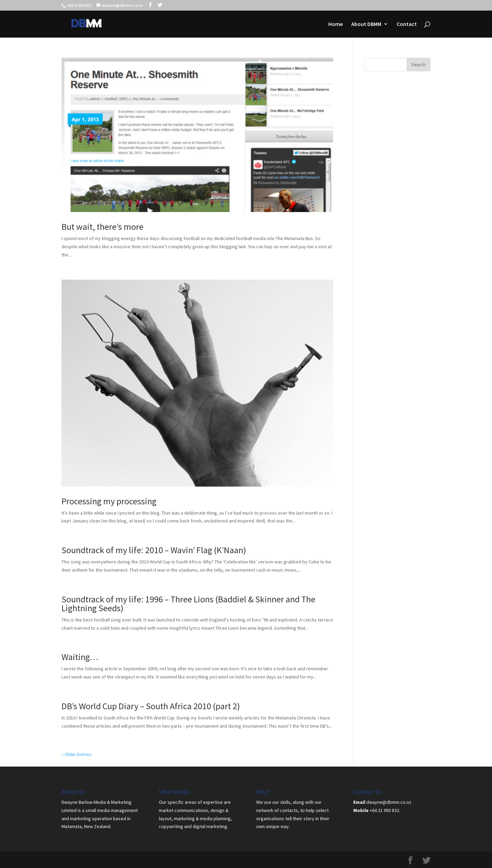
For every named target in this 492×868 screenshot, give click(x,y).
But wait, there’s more (102, 227)
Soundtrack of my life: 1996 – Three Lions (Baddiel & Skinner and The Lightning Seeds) (188, 604)
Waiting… (80, 657)
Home (336, 24)
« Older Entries (77, 754)
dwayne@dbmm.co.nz (389, 802)
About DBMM (366, 24)
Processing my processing (109, 501)
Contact (407, 24)
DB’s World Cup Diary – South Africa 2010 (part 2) (151, 706)
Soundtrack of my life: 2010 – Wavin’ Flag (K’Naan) (154, 550)
